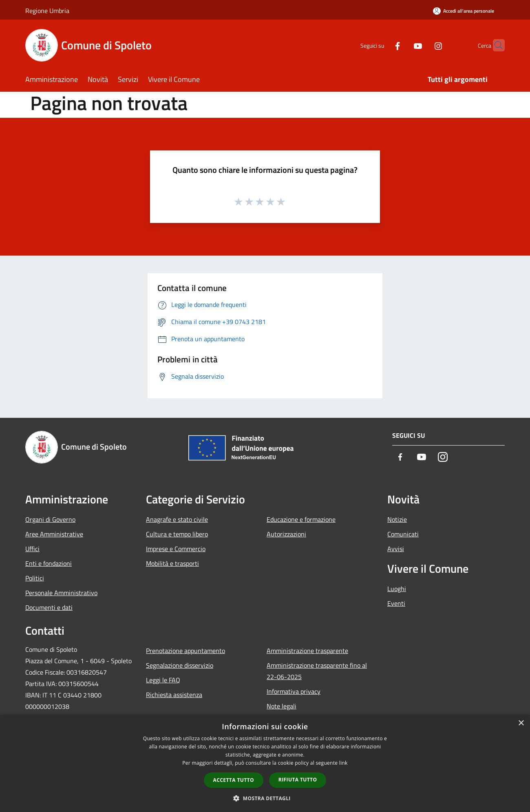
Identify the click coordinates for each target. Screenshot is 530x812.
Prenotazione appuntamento (185, 651)
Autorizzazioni (286, 534)
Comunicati (403, 534)
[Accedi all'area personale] (464, 11)
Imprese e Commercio (176, 549)
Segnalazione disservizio (180, 665)
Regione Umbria (47, 11)
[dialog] (265, 763)
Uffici (32, 549)
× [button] (521, 723)
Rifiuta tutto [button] (298, 780)
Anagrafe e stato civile (177, 519)
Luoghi (397, 589)
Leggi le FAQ (163, 680)
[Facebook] (382, 45)
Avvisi (396, 549)
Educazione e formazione (301, 519)
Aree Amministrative (54, 534)
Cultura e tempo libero (177, 534)
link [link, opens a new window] (343, 763)
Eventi (396, 603)
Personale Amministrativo (61, 593)
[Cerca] (495, 45)
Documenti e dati (49, 607)
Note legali (282, 706)
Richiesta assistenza (174, 695)
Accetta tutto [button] (234, 780)
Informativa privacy (294, 691)
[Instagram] (422, 45)
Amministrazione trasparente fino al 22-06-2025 (317, 671)
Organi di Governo (50, 519)
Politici (35, 578)
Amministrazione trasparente (307, 651)
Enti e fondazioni (49, 563)
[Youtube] (402, 45)
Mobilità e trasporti (172, 563)
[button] (265, 798)
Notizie (397, 519)
